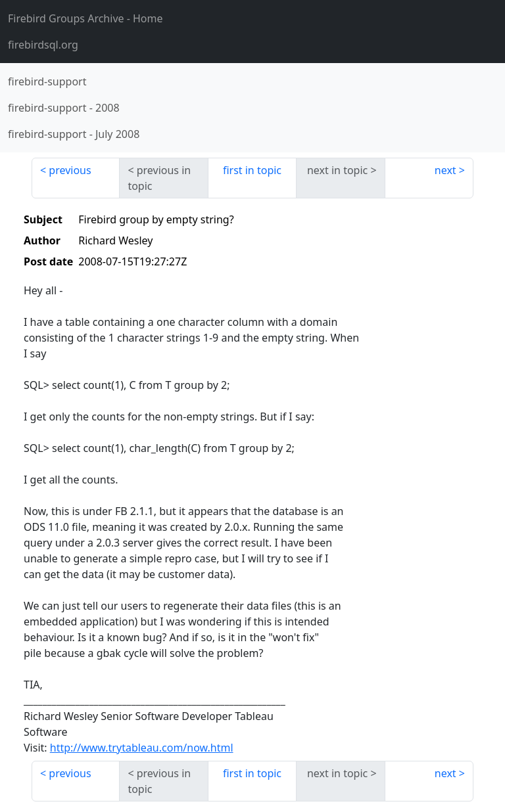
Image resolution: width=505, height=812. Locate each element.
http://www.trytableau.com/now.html (142, 748)
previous (70, 170)
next (445, 170)
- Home (85, 18)
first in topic (252, 170)
